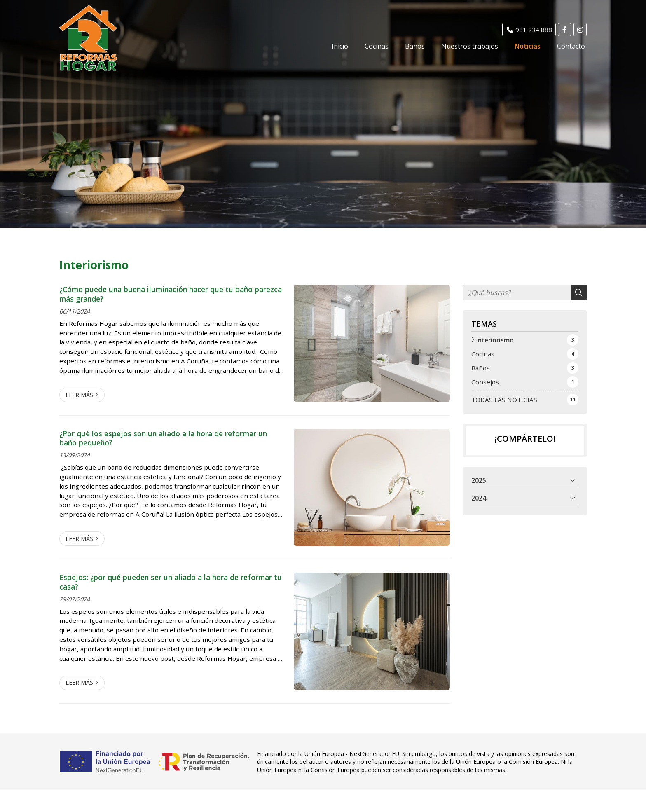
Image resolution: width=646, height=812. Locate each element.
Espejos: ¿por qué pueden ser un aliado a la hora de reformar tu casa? (171, 582)
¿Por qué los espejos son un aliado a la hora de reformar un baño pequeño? (163, 438)
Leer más (79, 395)
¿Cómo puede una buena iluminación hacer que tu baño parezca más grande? (171, 294)
